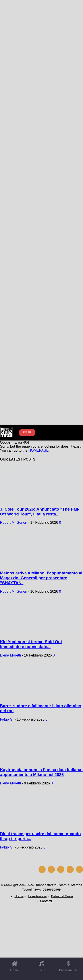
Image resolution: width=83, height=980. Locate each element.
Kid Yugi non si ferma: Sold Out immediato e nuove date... (31, 644)
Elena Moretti (10, 655)
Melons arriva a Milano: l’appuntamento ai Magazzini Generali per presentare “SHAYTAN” (41, 578)
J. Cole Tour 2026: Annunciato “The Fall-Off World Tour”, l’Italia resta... (40, 512)
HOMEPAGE (38, 450)
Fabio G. (7, 719)
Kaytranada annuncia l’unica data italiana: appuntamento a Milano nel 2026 (41, 772)
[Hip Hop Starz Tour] (7, 432)
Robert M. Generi (14, 522)
